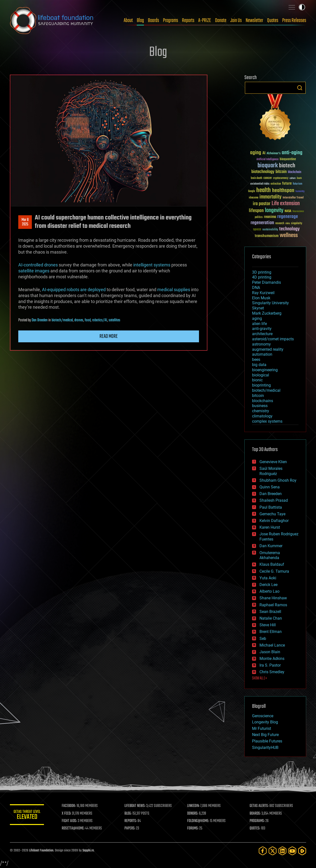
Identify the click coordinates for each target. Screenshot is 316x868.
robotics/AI (100, 320)
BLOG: (128, 814)
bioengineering (265, 370)
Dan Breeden (40, 320)
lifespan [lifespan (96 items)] (256, 211)
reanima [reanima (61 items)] (270, 217)
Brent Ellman (271, 632)
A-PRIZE (205, 21)
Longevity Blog (265, 722)
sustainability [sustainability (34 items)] (270, 230)
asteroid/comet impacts (273, 339)
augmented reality (268, 349)
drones (79, 320)
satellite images (34, 271)
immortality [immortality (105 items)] (270, 197)
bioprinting (261, 385)
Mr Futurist (262, 728)
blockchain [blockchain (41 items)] (295, 172)
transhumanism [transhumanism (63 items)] (267, 236)
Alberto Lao (269, 591)
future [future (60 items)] (287, 184)
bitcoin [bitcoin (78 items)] (281, 172)
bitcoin (258, 396)
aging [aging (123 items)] (256, 153)
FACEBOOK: (69, 806)
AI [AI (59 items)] (264, 153)
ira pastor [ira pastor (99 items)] (262, 204)
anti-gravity (262, 329)
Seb (263, 639)
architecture (262, 334)
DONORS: (193, 814)
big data (259, 365)
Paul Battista (271, 507)
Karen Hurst (270, 527)
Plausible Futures (267, 741)
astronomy (261, 344)
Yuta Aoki (268, 578)
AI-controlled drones (38, 265)
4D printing (262, 277)
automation (262, 354)
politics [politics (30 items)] (259, 217)
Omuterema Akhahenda (270, 555)
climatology (262, 416)
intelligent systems (152, 265)
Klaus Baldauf (272, 564)
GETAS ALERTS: (259, 806)
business (260, 406)
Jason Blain (270, 652)
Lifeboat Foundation (41, 851)
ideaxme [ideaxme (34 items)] (254, 198)
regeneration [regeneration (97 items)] (262, 223)
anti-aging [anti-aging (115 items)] (292, 153)
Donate (221, 21)
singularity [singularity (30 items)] (297, 224)
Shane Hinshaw (273, 598)
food (88, 320)
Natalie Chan (271, 618)
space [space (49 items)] (257, 229)
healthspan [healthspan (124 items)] (283, 191)
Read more (109, 336)
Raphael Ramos (273, 605)
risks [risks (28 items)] (288, 223)
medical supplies (174, 290)
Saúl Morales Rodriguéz (271, 471)
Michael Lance (272, 645)
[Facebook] (263, 851)
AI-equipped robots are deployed (74, 290)
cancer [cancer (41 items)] (268, 178)
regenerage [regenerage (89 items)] (288, 217)
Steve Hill (268, 625)
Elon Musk (261, 298)
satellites (114, 320)
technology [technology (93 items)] (289, 229)
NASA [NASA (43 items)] (288, 211)
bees (256, 359)
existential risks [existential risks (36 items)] (260, 184)
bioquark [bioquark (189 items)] (268, 166)
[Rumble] (302, 851)
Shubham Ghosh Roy (278, 480)
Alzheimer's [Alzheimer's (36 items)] (274, 154)
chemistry (261, 411)
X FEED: (67, 814)
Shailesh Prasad (274, 500)
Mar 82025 (25, 222)
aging (257, 318)
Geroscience (263, 716)
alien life (259, 324)
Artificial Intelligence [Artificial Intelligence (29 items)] (267, 160)
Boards (153, 21)
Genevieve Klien (273, 462)
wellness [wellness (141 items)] (289, 236)
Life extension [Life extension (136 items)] (286, 204)
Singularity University (270, 303)
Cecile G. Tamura (274, 571)
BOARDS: (255, 814)
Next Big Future (265, 735)
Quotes (273, 21)
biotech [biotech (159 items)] (287, 166)
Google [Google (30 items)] (252, 191)
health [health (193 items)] (264, 190)
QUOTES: (255, 828)
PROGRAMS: (257, 821)
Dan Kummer (271, 546)
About (128, 21)
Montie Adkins (272, 659)
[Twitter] (273, 851)
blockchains (263, 401)
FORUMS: (193, 828)
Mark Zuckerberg (267, 313)
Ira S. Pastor (270, 665)
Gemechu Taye (272, 514)
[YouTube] (292, 851)
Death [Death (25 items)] (299, 178)
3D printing (262, 272)
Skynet (258, 308)
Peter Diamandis (267, 282)
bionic (257, 380)
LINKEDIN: (194, 806)
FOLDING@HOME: (198, 821)
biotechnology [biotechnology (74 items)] (263, 172)
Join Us (236, 21)
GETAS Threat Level (27, 815)
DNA (256, 288)
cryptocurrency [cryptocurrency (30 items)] (281, 178)
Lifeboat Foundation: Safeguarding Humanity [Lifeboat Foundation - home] (52, 21)
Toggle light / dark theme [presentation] (302, 7)
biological (261, 375)
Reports (188, 21)
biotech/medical (62, 320)
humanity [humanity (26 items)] (300, 192)
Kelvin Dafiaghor (274, 521)
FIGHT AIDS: (70, 821)
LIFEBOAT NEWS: (135, 806)
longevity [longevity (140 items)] (274, 211)
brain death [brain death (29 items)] (257, 178)
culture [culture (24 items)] (293, 178)
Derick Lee (268, 585)
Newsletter (254, 21)
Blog (140, 21)
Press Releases (294, 21)
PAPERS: (130, 828)
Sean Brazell (270, 612)
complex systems (267, 421)
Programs (170, 21)
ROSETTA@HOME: (74, 828)
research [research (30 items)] (280, 224)
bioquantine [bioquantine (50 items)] (288, 159)
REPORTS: (131, 821)
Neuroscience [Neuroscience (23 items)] (298, 212)
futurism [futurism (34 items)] (297, 184)
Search (300, 88)
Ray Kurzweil (263, 293)
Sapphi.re (88, 851)
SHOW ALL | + (260, 678)
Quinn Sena (270, 487)
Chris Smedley (272, 672)
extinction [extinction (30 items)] (276, 184)
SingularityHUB (265, 748)
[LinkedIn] (282, 851)
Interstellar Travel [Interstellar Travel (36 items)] (293, 198)
